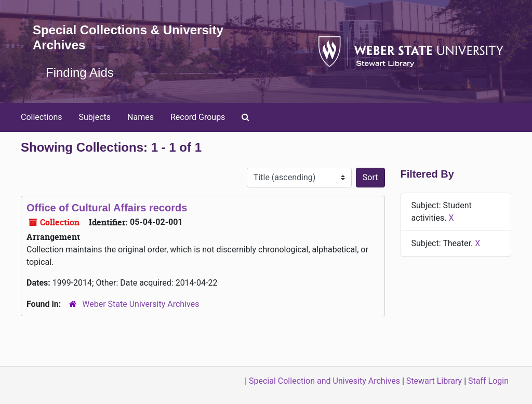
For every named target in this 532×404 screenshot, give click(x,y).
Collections (42, 117)
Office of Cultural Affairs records (107, 208)
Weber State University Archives (141, 304)
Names (141, 117)
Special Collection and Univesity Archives (324, 381)
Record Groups (198, 117)
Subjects (95, 117)
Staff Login (488, 381)
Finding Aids (80, 72)
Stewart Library (434, 381)
